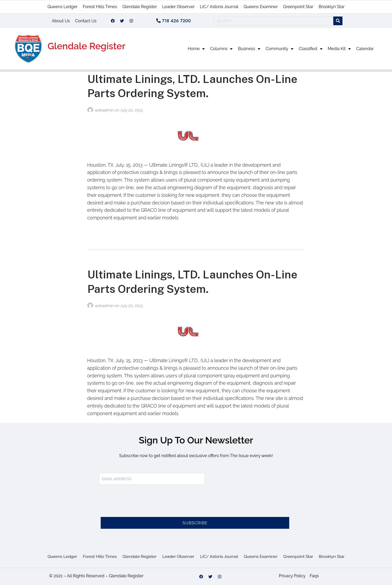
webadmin (105, 112)
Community (280, 51)
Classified (310, 51)
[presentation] (139, 506)
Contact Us (86, 22)
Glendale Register (139, 7)
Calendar (365, 51)
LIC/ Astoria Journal (219, 7)
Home (196, 51)
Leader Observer (178, 7)
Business (249, 51)
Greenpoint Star (298, 7)
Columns (221, 51)
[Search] (338, 22)
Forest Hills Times (100, 7)
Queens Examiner (261, 7)
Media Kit (339, 51)
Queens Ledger (63, 7)
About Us (61, 22)
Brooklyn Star (332, 7)
